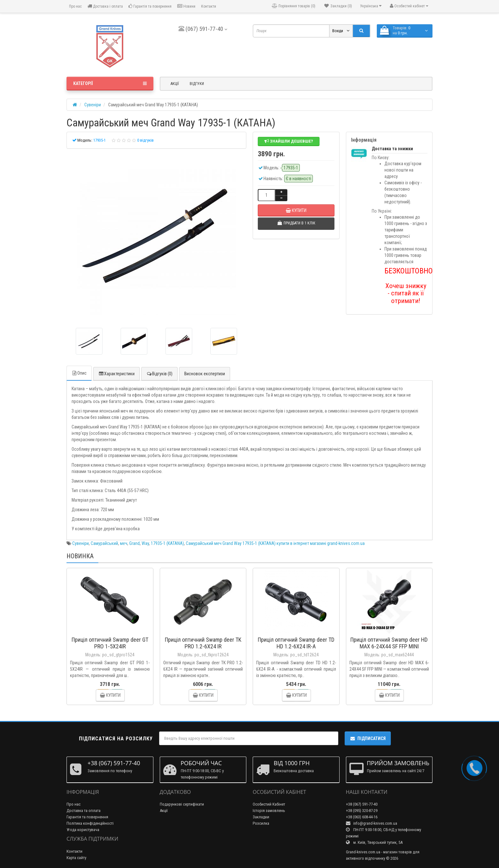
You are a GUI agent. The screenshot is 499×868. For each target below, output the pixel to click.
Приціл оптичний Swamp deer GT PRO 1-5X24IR (110, 643)
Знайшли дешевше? (289, 141)
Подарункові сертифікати (182, 804)
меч (124, 543)
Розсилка (261, 823)
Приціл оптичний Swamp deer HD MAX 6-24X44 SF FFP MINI (389, 643)
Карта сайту (76, 858)
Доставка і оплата (105, 6)
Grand (134, 543)
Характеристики (116, 374)
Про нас (75, 6)
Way (145, 543)
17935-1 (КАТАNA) (167, 543)
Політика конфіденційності (90, 823)
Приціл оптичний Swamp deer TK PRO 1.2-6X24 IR (203, 643)
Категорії (110, 83)
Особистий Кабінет (269, 804)
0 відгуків (145, 140)
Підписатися (368, 738)
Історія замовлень (269, 811)
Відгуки (197, 84)
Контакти (209, 6)
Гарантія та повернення (150, 6)
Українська (371, 6)
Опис (79, 373)
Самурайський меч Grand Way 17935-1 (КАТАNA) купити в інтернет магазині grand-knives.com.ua (275, 543)
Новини (186, 6)
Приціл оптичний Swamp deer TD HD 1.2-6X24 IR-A (296, 643)
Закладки (261, 817)
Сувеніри (81, 543)
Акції (175, 84)
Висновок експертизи (205, 374)
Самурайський (104, 543)
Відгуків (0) (159, 374)
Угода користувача (83, 830)
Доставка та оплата (84, 811)
